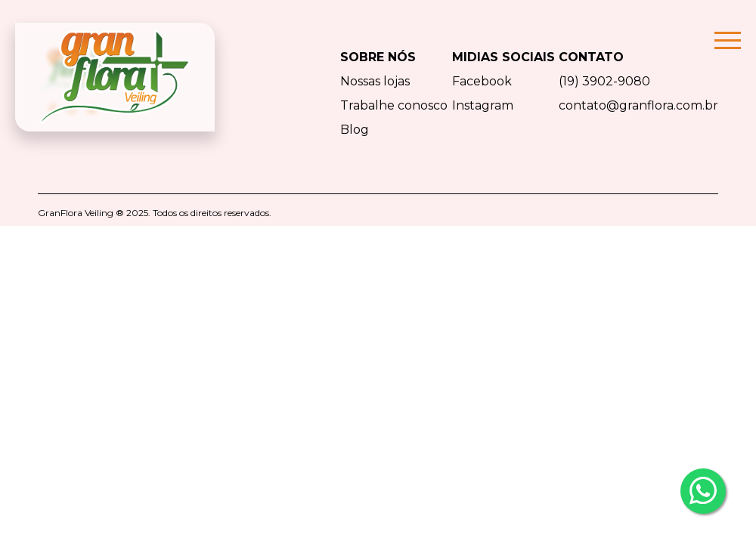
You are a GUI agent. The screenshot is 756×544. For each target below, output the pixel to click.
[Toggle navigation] (732, 77)
